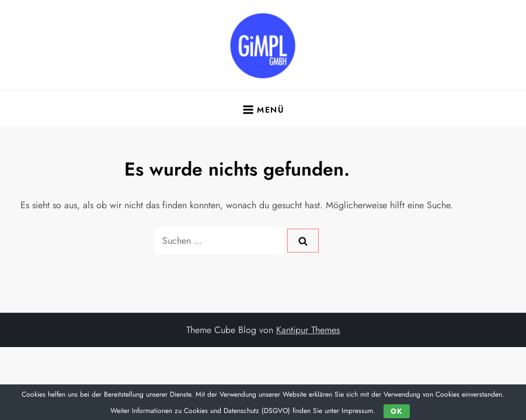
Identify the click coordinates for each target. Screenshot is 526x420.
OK (396, 411)
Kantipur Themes (308, 330)
